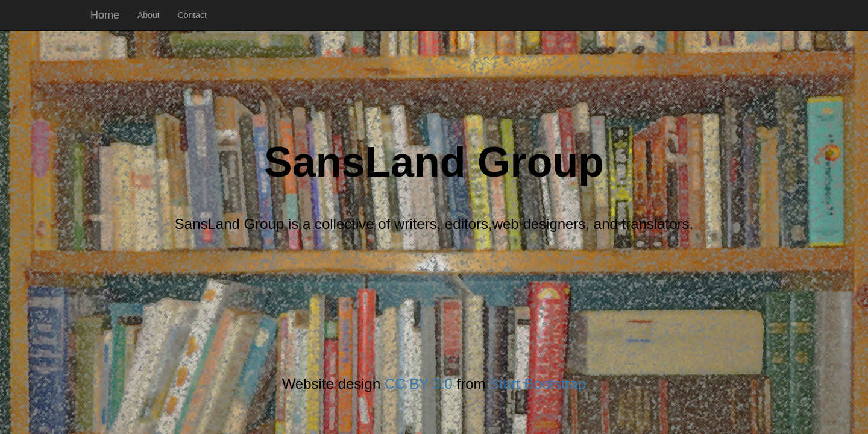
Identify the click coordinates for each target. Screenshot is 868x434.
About (149, 15)
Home (105, 15)
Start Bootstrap (538, 384)
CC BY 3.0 (419, 384)
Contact (192, 15)
